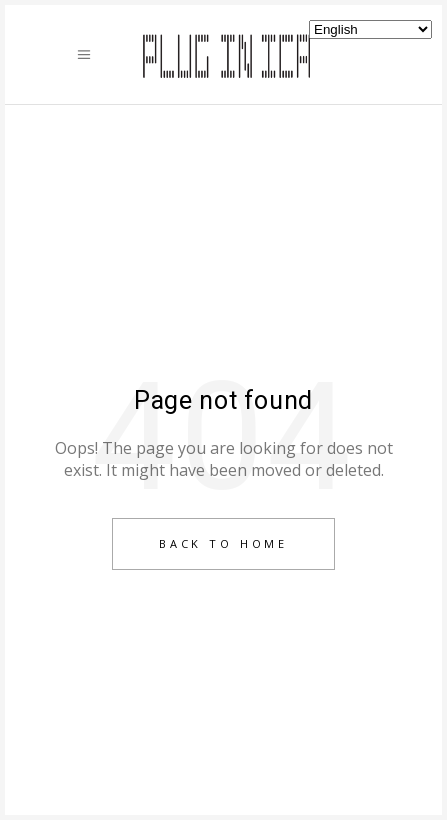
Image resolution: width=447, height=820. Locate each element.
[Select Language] (370, 29)
